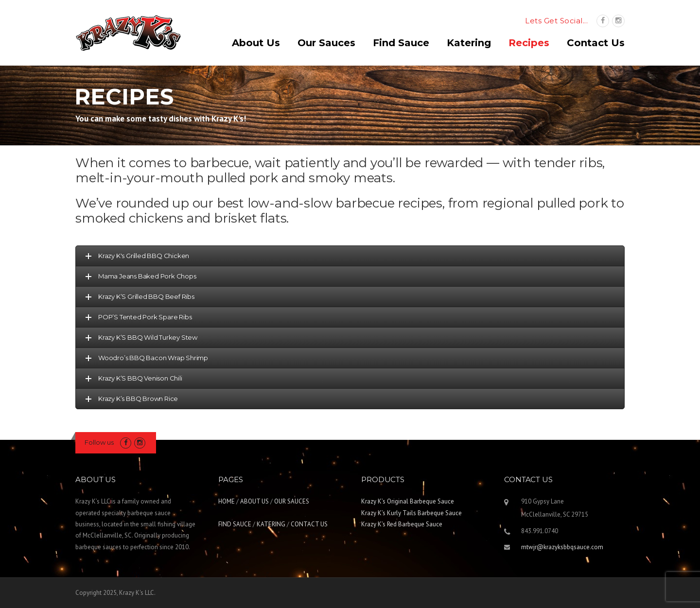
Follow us (99, 442)
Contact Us (596, 43)
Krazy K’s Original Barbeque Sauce (408, 501)
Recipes (529, 43)
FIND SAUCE (235, 524)
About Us (256, 43)
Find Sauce (401, 43)
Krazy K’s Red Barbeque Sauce (402, 524)
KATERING (271, 524)
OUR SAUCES (292, 501)
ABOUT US (254, 501)
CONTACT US (309, 524)
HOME (227, 501)
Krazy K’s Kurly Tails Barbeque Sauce (411, 513)
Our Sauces (326, 43)
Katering (469, 43)
